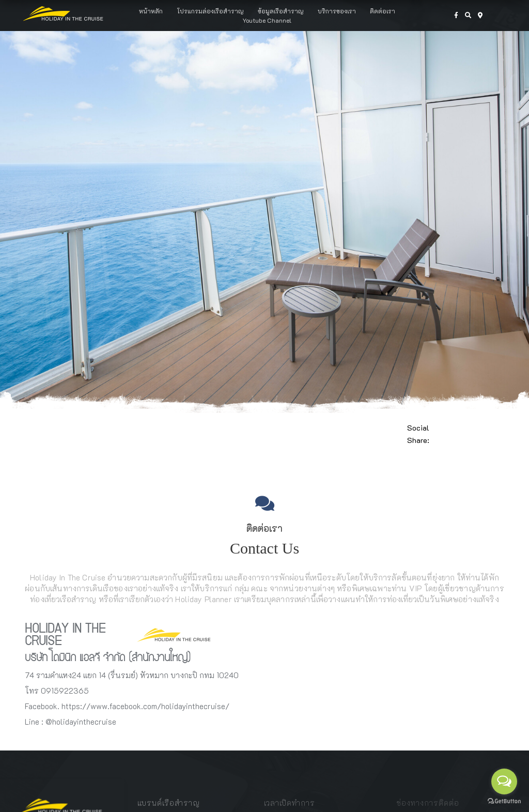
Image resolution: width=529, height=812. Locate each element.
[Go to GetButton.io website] (504, 801)
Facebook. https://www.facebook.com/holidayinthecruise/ (127, 706)
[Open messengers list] (504, 782)
